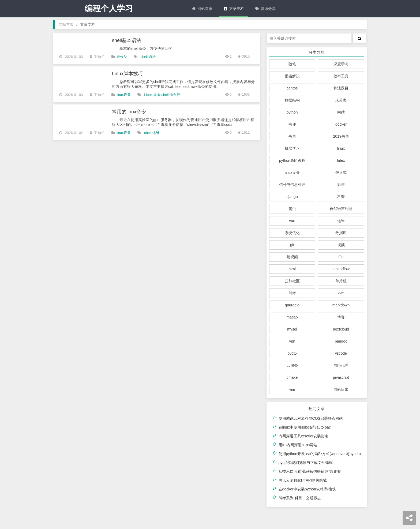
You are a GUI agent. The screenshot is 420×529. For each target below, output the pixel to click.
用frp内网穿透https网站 (298, 445)
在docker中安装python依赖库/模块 (307, 489)
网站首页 (202, 9)
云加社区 (292, 281)
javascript (341, 377)
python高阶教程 (292, 160)
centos (292, 88)
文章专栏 (234, 9)
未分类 (121, 57)
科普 (341, 197)
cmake (292, 377)
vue (292, 221)
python (292, 112)
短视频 (292, 257)
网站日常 (341, 389)
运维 (156, 133)
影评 (341, 185)
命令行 (175, 95)
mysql (292, 329)
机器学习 (292, 148)
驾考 (292, 293)
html (292, 269)
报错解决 (292, 76)
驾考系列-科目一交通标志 (300, 498)
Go (341, 257)
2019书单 (341, 136)
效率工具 (341, 76)
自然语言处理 (341, 209)
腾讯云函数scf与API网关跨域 (303, 480)
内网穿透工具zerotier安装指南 (304, 436)
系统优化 (292, 233)
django (292, 197)
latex (341, 160)
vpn (292, 341)
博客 (341, 317)
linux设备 (123, 95)
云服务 (292, 365)
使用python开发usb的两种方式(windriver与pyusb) (320, 454)
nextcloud (341, 329)
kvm (341, 293)
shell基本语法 (127, 40)
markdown (341, 305)
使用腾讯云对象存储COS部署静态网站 (311, 418)
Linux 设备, (153, 95)
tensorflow (341, 269)
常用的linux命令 (129, 112)
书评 (292, 124)
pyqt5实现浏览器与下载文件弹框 (306, 463)
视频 (341, 245)
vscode (341, 353)
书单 (292, 136)
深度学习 (341, 64)
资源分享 (265, 9)
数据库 (341, 233)
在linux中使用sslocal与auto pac (305, 427)
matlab (292, 317)
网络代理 (341, 365)
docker (341, 124)
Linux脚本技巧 (127, 74)
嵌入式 (341, 172)
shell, (144, 57)
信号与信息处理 (292, 185)
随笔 (292, 64)
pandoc (341, 341)
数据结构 (292, 100)
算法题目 (341, 88)
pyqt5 (292, 353)
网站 (341, 112)
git (292, 245)
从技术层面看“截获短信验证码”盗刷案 (310, 471)
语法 (152, 57)
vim (292, 389)
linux (341, 148)
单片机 (341, 281)
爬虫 (292, 209)
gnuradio (292, 305)
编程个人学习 (109, 8)
